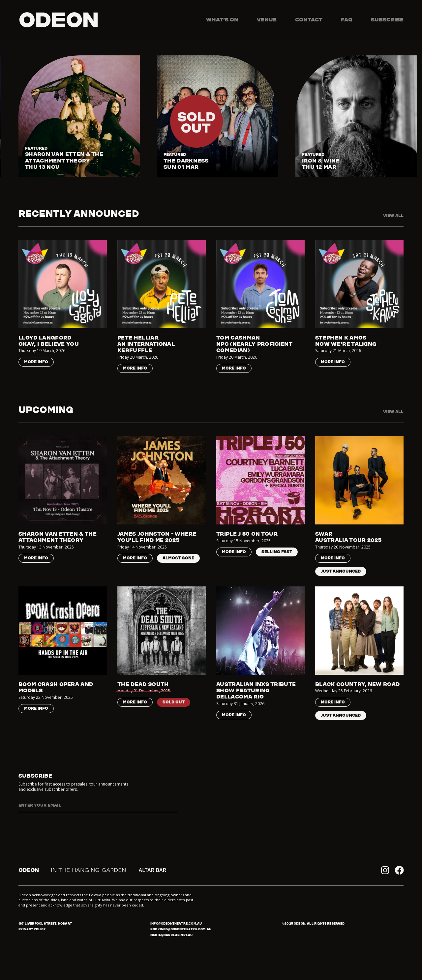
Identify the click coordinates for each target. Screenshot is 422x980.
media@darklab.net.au (172, 935)
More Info (36, 362)
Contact (309, 19)
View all (393, 215)
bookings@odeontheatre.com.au (181, 929)
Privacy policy (32, 929)
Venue (267, 19)
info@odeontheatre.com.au (176, 923)
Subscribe (387, 19)
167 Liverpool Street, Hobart (45, 923)
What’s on (222, 19)
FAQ (347, 19)
